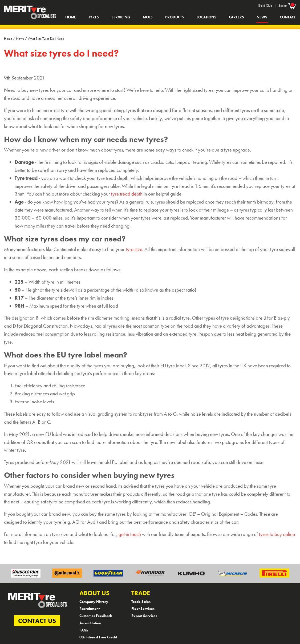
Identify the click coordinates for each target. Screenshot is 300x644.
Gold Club (265, 5)
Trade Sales (141, 602)
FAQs (84, 630)
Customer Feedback (96, 616)
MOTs (148, 17)
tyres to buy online (277, 534)
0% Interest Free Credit (98, 637)
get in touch (130, 534)
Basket (287, 5)
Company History (94, 602)
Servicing (121, 17)
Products (175, 17)
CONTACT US (37, 621)
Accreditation (90, 623)
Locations (206, 17)
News (262, 17)
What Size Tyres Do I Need (46, 39)
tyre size (134, 249)
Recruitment (90, 609)
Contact (288, 17)
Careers (236, 17)
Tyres (94, 17)
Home (71, 17)
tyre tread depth (127, 194)
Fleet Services (143, 609)
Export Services (144, 616)
